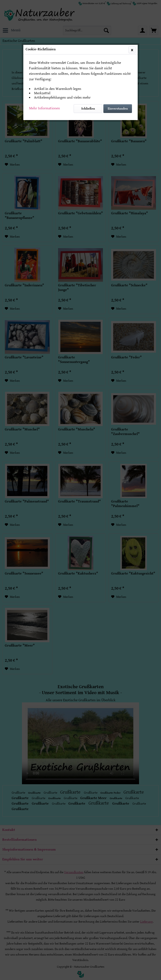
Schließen (88, 109)
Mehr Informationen (44, 108)
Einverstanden (118, 109)
